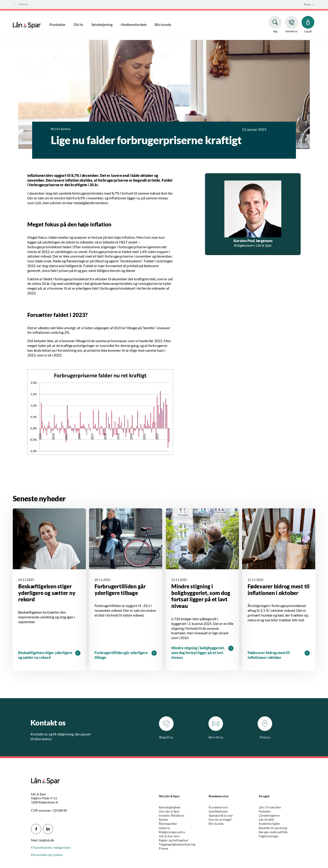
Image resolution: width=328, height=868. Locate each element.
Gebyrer (165, 828)
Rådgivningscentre (172, 832)
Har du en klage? (220, 819)
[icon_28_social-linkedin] (48, 829)
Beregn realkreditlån (273, 832)
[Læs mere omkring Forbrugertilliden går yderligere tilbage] (126, 590)
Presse (163, 848)
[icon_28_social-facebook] (36, 829)
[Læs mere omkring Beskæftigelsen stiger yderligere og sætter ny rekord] (49, 590)
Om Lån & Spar (169, 811)
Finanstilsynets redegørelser (51, 847)
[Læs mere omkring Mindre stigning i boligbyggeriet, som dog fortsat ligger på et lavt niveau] (202, 590)
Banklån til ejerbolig (273, 828)
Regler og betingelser (174, 840)
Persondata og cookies (47, 855)
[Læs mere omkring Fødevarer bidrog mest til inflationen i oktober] (279, 590)
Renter (164, 819)
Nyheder (265, 811)
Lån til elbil (266, 819)
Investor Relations (172, 815)
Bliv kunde (216, 824)
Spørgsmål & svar (221, 815)
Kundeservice (218, 807)
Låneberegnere (269, 815)
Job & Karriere (169, 836)
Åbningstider (168, 824)
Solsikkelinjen (218, 811)
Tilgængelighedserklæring (177, 844)
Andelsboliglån (269, 824)
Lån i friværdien (270, 807)
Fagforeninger (269, 836)
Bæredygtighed (169, 807)
